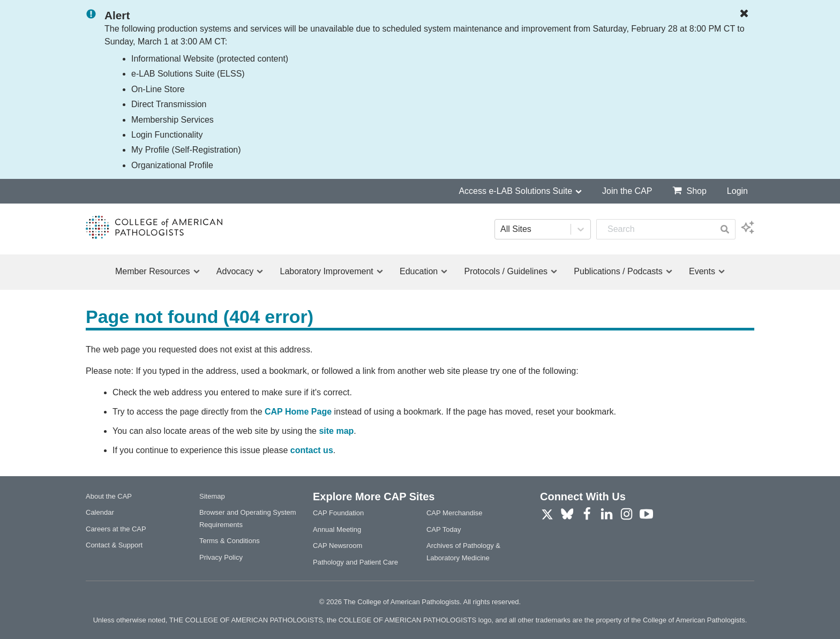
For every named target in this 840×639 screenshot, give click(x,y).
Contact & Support (114, 545)
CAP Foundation (338, 513)
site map (336, 431)
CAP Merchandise (455, 513)
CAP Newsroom (337, 546)
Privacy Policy (221, 557)
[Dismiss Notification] (747, 14)
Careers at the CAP (116, 529)
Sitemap (212, 496)
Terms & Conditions (230, 541)
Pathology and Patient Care (355, 562)
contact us (312, 450)
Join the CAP (627, 191)
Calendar (100, 512)
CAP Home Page (298, 412)
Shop (689, 190)
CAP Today (444, 529)
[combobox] (655, 229)
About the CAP (109, 496)
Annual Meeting (337, 529)
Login (737, 191)
